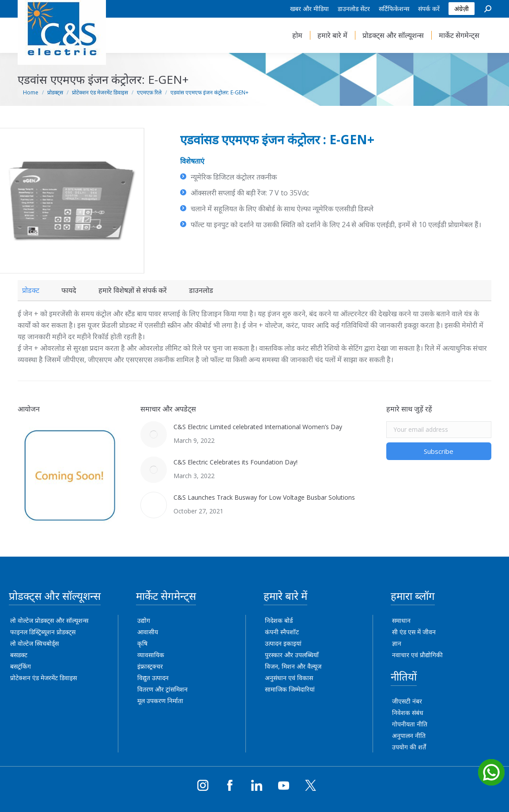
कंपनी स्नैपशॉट (282, 632)
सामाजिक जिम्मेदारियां (290, 689)
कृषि (142, 643)
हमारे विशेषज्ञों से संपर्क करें (133, 290)
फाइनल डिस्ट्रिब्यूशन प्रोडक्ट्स (43, 632)
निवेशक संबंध (408, 713)
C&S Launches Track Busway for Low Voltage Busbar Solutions (264, 497)
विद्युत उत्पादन (153, 678)
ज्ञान (397, 643)
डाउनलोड (201, 290)
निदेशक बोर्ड (279, 620)
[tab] (31, 290)
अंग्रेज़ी (462, 9)
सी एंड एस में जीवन (414, 632)
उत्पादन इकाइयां (283, 643)
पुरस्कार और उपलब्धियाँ (292, 655)
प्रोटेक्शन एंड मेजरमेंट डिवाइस (43, 678)
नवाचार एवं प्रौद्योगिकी (417, 655)
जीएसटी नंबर (407, 701)
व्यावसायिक (151, 655)
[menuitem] (309, 9)
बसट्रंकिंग (21, 666)
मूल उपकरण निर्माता (160, 701)
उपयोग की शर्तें (409, 747)
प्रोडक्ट (31, 290)
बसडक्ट (19, 655)
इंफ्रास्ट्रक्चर (150, 666)
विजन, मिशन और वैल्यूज (293, 666)
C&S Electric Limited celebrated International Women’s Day (258, 427)
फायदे (69, 290)
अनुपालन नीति (409, 735)
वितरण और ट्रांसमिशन (162, 689)
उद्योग (144, 620)
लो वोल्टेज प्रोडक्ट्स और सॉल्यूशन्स (49, 620)
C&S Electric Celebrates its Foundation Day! (236, 462)
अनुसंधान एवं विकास (289, 678)
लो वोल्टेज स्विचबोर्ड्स (34, 643)
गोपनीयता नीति (410, 724)
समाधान (401, 620)
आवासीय (148, 632)
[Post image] (154, 434)
